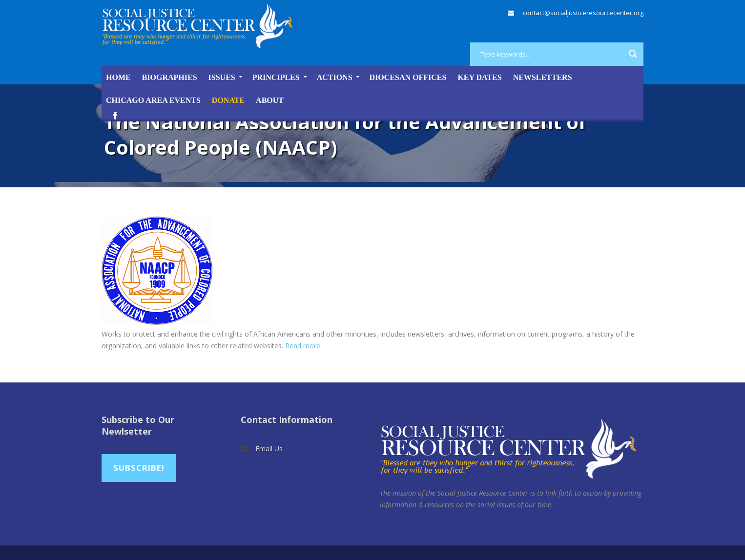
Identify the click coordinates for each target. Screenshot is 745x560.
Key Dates (479, 77)
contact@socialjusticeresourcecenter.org (583, 13)
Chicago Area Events (153, 100)
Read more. (303, 346)
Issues (222, 77)
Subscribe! (139, 468)
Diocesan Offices (408, 77)
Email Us (269, 449)
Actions (335, 77)
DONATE (228, 100)
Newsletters (543, 77)
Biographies (170, 77)
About (270, 100)
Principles (276, 77)
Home (118, 77)
